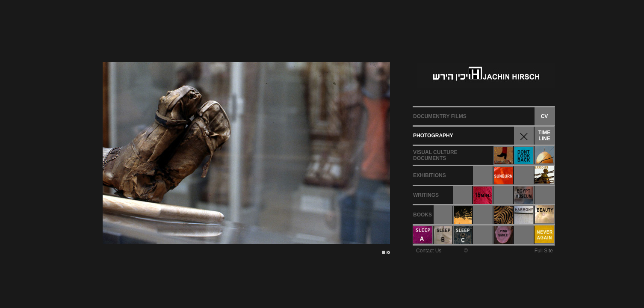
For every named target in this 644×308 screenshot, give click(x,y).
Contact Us (429, 251)
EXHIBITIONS (430, 175)
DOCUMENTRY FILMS (440, 116)
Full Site (544, 251)
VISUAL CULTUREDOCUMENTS (435, 155)
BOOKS (422, 215)
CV (545, 116)
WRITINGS (426, 195)
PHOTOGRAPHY (433, 136)
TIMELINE (545, 136)
